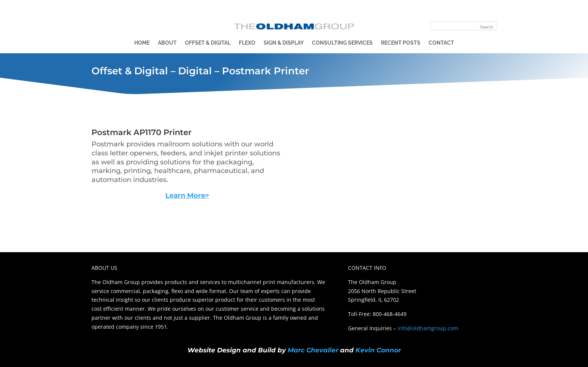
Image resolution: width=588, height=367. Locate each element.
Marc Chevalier (313, 350)
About (167, 43)
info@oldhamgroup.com (428, 328)
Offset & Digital (208, 43)
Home (142, 43)
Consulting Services (342, 43)
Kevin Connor (378, 350)
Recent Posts (401, 43)
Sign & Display (284, 43)
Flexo (247, 43)
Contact (441, 43)
